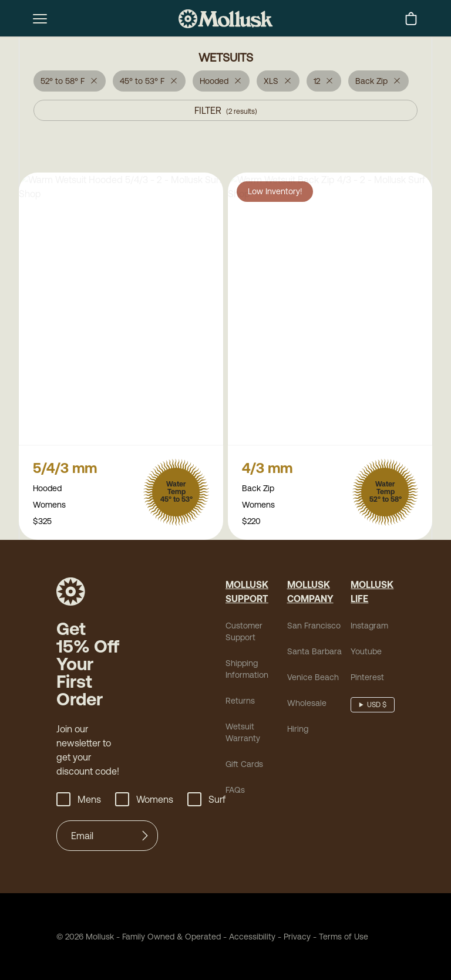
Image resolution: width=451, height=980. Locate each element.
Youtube (366, 653)
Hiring (298, 730)
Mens (79, 800)
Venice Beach (313, 678)
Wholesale (307, 704)
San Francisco (314, 627)
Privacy (297, 938)
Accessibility (248, 938)
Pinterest (367, 678)
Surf (206, 800)
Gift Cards (244, 765)
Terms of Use (344, 938)
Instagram (369, 627)
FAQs (235, 791)
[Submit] (145, 837)
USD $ (377, 706)
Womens (144, 800)
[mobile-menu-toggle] (40, 19)
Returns (240, 702)
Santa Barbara (314, 653)
